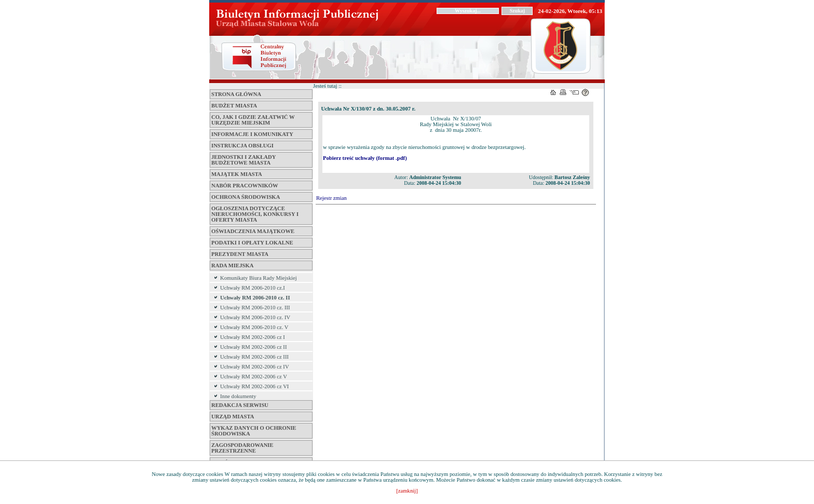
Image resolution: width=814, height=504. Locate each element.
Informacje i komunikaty (252, 134)
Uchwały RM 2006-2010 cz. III (255, 308)
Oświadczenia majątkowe (253, 231)
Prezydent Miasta (240, 254)
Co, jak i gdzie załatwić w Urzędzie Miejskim (253, 120)
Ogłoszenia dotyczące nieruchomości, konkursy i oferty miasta (255, 214)
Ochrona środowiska (246, 197)
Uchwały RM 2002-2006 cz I (253, 337)
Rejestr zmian (331, 198)
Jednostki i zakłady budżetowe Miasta (243, 160)
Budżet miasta (234, 106)
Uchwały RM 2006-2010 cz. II (255, 298)
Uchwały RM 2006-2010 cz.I (253, 288)
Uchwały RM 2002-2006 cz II (253, 347)
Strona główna (236, 94)
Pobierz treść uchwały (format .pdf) (365, 158)
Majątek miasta (237, 174)
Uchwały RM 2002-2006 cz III (254, 357)
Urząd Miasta (233, 417)
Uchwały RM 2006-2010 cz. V (254, 327)
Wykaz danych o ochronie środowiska (254, 431)
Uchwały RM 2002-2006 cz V (254, 377)
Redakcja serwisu (240, 405)
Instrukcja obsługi (242, 146)
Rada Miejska (232, 265)
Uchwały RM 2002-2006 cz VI (254, 386)
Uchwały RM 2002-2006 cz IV (255, 367)
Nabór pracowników (245, 186)
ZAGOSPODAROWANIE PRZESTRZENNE (242, 448)
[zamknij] (407, 491)
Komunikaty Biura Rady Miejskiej (259, 278)
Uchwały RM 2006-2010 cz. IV (255, 317)
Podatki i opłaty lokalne (252, 243)
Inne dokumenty (238, 396)
